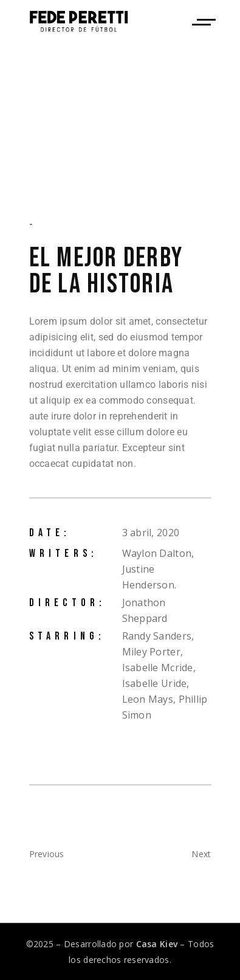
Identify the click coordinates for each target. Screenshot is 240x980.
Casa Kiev (157, 944)
